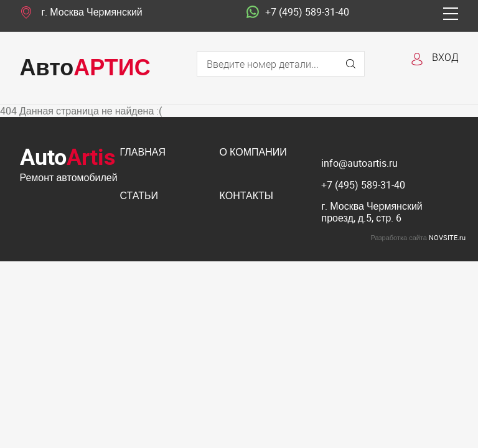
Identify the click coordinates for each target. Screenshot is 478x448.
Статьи (139, 196)
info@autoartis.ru (359, 163)
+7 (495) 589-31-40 (298, 12)
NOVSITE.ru (447, 237)
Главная (143, 153)
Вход (445, 57)
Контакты (246, 196)
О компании (253, 153)
